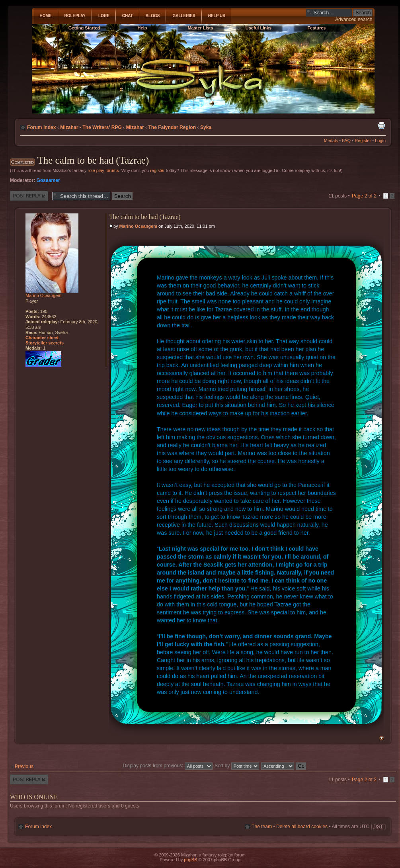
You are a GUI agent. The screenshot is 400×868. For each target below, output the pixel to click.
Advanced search (354, 20)
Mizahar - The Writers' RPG (91, 127)
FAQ (346, 141)
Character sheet (42, 338)
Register (363, 141)
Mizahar (135, 127)
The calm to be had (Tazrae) (93, 160)
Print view (381, 125)
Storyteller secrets (45, 343)
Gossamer (48, 180)
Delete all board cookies (302, 827)
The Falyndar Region (172, 127)
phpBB (190, 860)
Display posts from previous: (167, 766)
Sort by (237, 766)
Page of (364, 196)
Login (380, 141)
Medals (331, 141)
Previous (24, 766)
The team (262, 827)
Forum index (42, 127)
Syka (206, 127)
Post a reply (29, 196)
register (157, 170)
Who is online (34, 797)
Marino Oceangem (138, 226)
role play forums (103, 170)
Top (381, 738)
